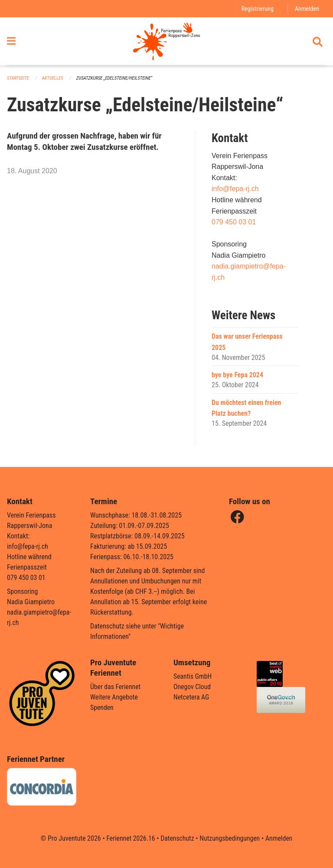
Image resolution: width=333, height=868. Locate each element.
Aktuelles (53, 78)
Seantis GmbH (193, 676)
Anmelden (307, 8)
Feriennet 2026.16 (130, 838)
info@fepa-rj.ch (235, 189)
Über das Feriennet (116, 687)
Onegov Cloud (193, 687)
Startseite (18, 78)
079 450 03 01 (234, 222)
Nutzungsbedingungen (230, 838)
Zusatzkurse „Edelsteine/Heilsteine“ (116, 78)
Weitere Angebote (114, 697)
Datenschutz (177, 838)
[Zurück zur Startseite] (166, 42)
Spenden (102, 708)
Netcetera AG (192, 697)
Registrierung (257, 8)
